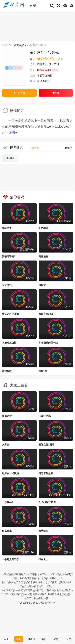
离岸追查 (43, 257)
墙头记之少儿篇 (10, 314)
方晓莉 (49, 76)
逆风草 (42, 285)
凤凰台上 (7, 531)
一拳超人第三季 (10, 559)
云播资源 (34, 148)
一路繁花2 (7, 502)
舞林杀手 (7, 228)
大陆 (49, 64)
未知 (12, 126)
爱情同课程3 (9, 257)
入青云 (6, 445)
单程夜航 (7, 371)
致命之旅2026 (46, 314)
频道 (34, 6)
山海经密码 (45, 416)
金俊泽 (46, 81)
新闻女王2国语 (46, 445)
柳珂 (40, 81)
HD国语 (10, 158)
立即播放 (19, 93)
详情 (13, 132)
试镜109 (43, 371)
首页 (16, 45)
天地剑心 (43, 531)
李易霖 (41, 76)
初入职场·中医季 (47, 502)
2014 (56, 64)
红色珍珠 (43, 228)
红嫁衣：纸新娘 (10, 473)
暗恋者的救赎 (46, 473)
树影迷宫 (7, 416)
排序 (68, 148)
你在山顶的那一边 (48, 343)
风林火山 (43, 559)
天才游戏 (7, 285)
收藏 (56, 93)
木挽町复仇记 (9, 343)
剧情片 (23, 45)
